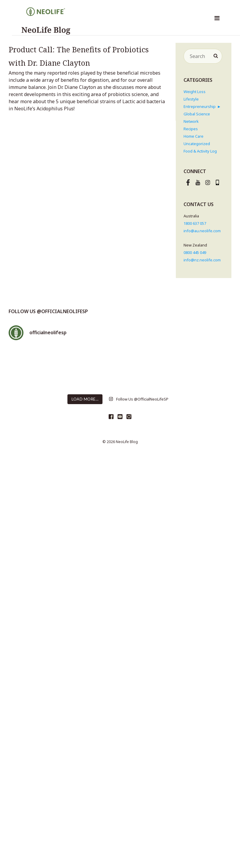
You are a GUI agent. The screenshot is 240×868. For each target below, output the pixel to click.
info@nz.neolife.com (202, 260)
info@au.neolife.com (202, 231)
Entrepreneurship (200, 106)
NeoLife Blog (127, 442)
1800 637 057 (195, 223)
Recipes (191, 129)
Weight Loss (195, 92)
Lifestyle (191, 99)
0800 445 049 (195, 252)
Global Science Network (197, 118)
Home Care (194, 136)
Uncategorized (197, 144)
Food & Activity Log (200, 151)
